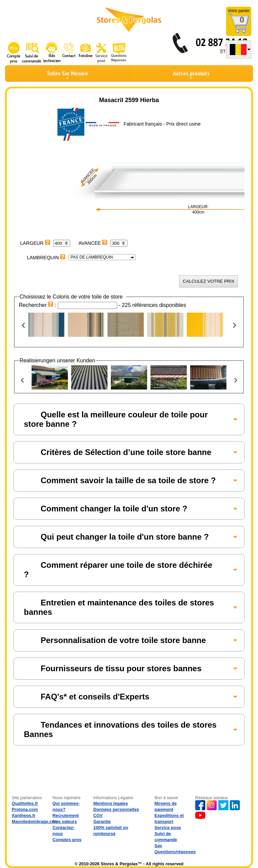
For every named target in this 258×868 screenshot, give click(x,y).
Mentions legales (111, 803)
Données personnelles (116, 809)
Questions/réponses (175, 852)
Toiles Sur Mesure (67, 75)
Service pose (168, 828)
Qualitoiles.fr (25, 803)
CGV (98, 815)
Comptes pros (67, 840)
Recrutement (66, 815)
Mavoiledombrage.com (35, 821)
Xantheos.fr (24, 815)
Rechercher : (38, 305)
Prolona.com (25, 809)
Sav (158, 846)
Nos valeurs (65, 821)
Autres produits (191, 75)
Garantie (102, 821)
